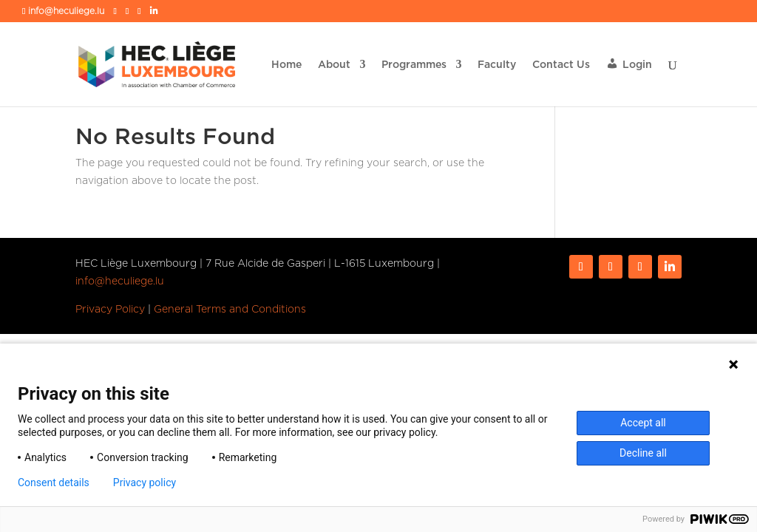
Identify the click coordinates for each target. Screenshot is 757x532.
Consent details (54, 482)
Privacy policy (145, 482)
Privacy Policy (110, 309)
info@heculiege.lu (120, 281)
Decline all (643, 453)
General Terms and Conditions (230, 309)
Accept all (643, 423)
